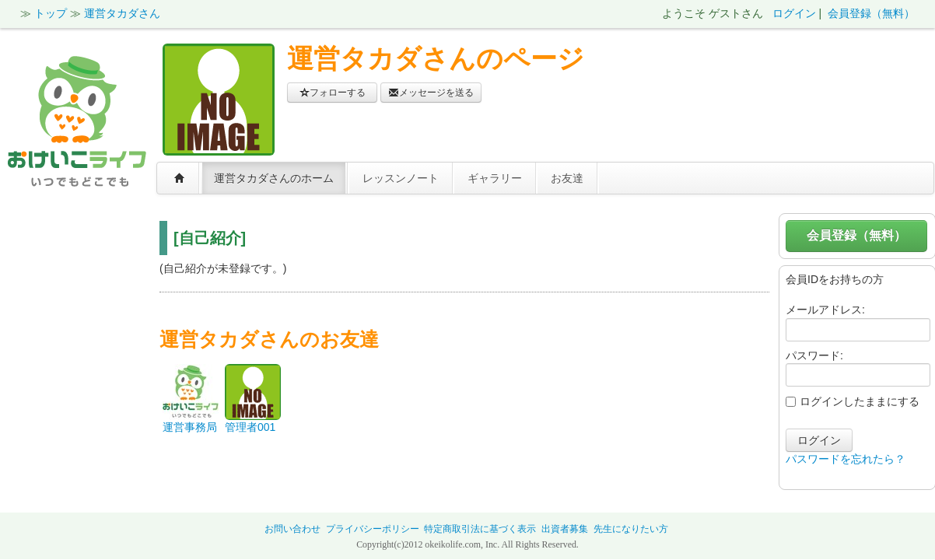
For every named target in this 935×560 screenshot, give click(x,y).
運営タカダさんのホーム (274, 178)
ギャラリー (495, 178)
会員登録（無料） (871, 13)
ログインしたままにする (853, 401)
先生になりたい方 (631, 529)
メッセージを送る (431, 93)
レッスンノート (401, 178)
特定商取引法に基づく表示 (480, 529)
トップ (51, 13)
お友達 (567, 178)
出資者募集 (565, 529)
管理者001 (250, 427)
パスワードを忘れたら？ (846, 459)
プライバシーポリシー (373, 529)
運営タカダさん (122, 13)
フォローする (332, 93)
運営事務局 (190, 427)
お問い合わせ (292, 529)
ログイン (794, 13)
